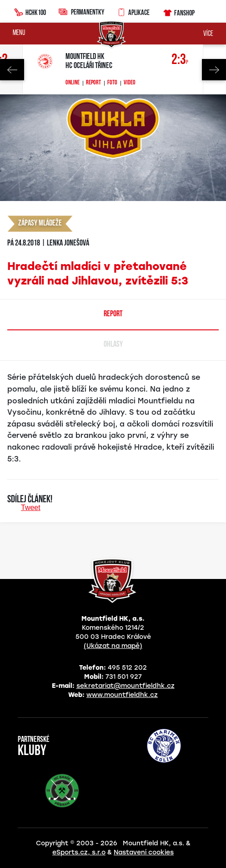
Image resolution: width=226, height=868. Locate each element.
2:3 (180, 60)
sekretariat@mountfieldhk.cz (126, 686)
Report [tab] (113, 314)
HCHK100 (30, 11)
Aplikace (133, 11)
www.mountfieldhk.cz (122, 695)
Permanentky (81, 12)
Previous (12, 70)
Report (93, 83)
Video (130, 83)
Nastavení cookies (144, 852)
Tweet (31, 508)
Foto (112, 83)
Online (73, 83)
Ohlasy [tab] (113, 345)
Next (214, 70)
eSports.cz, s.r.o (79, 852)
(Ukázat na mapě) (113, 646)
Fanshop (178, 12)
